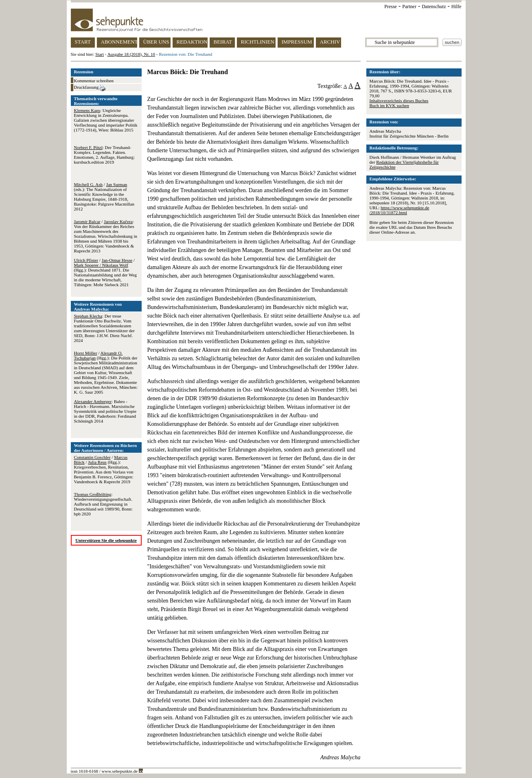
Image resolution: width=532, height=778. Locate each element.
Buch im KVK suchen (389, 105)
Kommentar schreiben (94, 81)
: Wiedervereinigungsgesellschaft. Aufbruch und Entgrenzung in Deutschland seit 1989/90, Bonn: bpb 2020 (103, 504)
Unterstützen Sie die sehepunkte (106, 540)
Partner (409, 7)
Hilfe (456, 7)
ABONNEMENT (119, 42)
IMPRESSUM (297, 42)
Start (100, 54)
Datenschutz (434, 7)
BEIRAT (223, 42)
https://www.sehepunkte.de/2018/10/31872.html (400, 210)
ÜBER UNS (156, 42)
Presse (391, 7)
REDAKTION (192, 42)
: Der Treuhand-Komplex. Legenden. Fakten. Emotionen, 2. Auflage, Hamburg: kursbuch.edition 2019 (105, 155)
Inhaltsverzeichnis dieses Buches (399, 101)
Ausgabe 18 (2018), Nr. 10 (131, 54)
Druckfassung (90, 88)
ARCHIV (330, 42)
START (83, 42)
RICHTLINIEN (258, 42)
